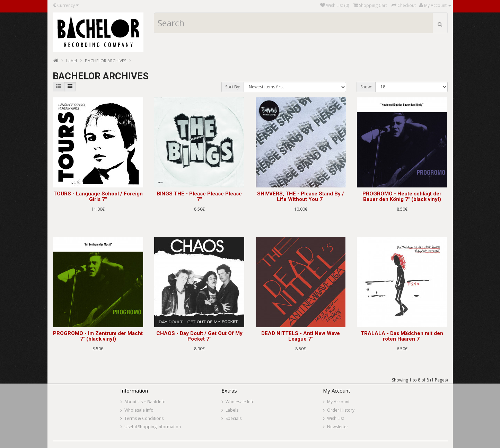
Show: (366, 87)
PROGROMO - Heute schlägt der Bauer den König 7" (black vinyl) (402, 197)
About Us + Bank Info (145, 402)
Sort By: (233, 87)
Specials (234, 418)
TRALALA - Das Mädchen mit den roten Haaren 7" (402, 336)
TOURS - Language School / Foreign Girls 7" (98, 197)
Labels (232, 410)
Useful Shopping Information (153, 427)
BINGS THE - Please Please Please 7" (199, 197)
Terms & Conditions (144, 418)
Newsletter (338, 427)
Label (72, 61)
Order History (341, 410)
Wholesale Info (139, 410)
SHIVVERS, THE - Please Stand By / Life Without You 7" (301, 197)
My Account (338, 402)
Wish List (336, 418)
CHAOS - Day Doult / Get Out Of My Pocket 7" (199, 336)
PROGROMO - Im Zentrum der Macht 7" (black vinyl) (98, 336)
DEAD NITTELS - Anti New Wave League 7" (301, 336)
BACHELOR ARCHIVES (106, 61)
